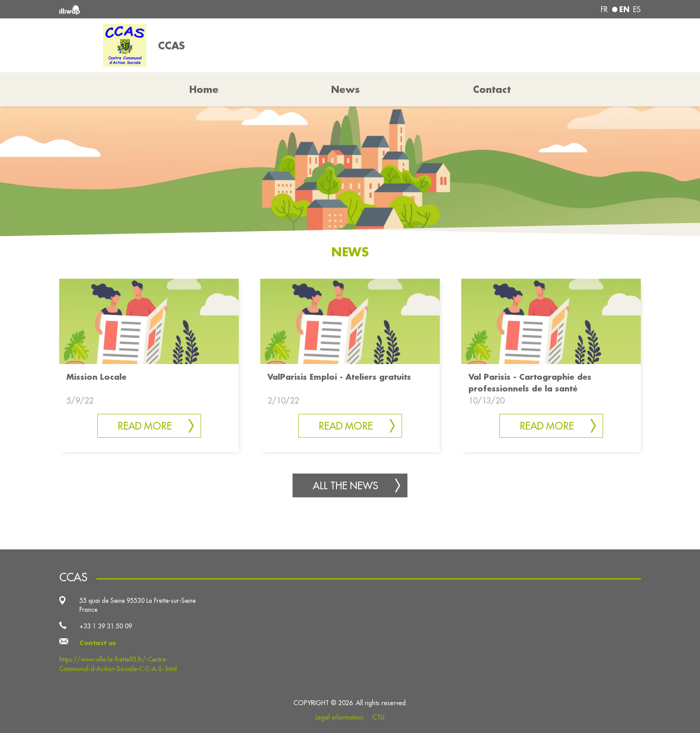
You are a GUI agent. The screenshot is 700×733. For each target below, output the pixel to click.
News (346, 89)
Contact (492, 89)
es (637, 9)
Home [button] (204, 89)
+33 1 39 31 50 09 (106, 626)
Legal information (339, 717)
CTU (378, 717)
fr (604, 9)
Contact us (98, 643)
